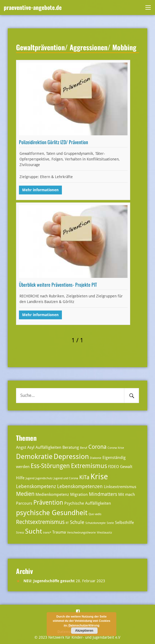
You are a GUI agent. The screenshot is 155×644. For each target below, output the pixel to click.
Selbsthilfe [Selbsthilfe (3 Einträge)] (124, 523)
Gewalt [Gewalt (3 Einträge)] (126, 467)
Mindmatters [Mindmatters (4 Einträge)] (103, 494)
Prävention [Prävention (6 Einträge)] (48, 503)
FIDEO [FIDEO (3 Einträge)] (114, 467)
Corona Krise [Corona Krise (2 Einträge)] (116, 448)
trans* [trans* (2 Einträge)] (47, 533)
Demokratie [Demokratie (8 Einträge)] (34, 456)
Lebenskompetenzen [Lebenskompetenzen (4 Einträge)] (80, 486)
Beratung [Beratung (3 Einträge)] (71, 447)
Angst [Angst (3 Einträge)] (21, 447)
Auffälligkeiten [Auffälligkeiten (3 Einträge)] (48, 447)
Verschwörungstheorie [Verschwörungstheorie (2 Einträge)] (81, 533)
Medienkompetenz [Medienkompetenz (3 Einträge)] (52, 494)
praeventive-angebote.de (33, 7)
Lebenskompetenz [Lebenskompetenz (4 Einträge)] (36, 486)
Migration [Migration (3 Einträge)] (79, 494)
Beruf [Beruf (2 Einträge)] (84, 448)
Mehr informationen (40, 190)
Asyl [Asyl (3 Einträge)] (31, 447)
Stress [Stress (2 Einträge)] (20, 533)
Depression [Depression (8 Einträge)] (71, 456)
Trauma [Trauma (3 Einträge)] (59, 532)
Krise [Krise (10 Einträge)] (99, 477)
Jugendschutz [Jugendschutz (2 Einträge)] (44, 478)
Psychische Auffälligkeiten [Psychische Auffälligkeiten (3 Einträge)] (88, 503)
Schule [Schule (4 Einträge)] (77, 522)
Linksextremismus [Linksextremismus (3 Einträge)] (120, 487)
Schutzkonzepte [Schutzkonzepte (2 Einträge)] (96, 523)
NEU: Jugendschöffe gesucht (49, 581)
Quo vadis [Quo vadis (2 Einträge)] (95, 514)
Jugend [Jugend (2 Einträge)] (30, 478)
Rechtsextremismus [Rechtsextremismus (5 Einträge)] (40, 522)
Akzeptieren (84, 631)
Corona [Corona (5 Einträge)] (97, 447)
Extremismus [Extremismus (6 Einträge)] (89, 466)
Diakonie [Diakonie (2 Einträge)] (96, 458)
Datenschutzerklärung (84, 625)
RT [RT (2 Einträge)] (67, 523)
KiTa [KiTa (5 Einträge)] (84, 477)
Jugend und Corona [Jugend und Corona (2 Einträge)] (66, 478)
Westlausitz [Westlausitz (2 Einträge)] (104, 533)
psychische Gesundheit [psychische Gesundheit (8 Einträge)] (52, 513)
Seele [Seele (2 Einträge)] (110, 523)
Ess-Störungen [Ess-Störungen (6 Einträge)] (50, 466)
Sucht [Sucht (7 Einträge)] (33, 531)
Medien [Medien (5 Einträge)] (25, 494)
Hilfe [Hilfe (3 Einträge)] (20, 478)
